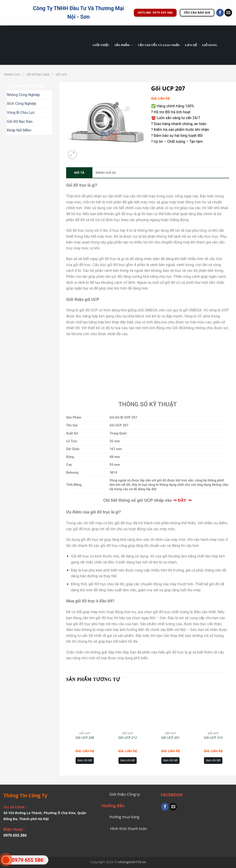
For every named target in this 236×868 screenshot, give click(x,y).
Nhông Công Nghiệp (23, 95)
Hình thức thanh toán (129, 829)
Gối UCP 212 (128, 738)
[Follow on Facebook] (220, 13)
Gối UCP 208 (85, 738)
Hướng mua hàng (124, 817)
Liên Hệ (191, 45)
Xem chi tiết (85, 760)
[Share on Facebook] (165, 807)
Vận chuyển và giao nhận (159, 45)
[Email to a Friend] (173, 807)
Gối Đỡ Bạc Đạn (38, 75)
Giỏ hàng (210, 45)
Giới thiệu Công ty (125, 794)
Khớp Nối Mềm (19, 130)
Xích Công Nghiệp (22, 104)
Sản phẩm (124, 45)
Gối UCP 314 (213, 738)
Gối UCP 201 (170, 738)
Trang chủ (12, 75)
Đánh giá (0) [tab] (106, 173)
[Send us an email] (228, 13)
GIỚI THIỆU (101, 45)
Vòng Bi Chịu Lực (21, 113)
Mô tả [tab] (79, 173)
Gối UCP (62, 75)
